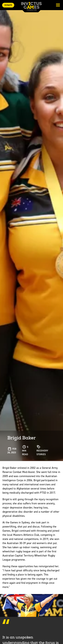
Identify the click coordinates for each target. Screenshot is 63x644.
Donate (8, 5)
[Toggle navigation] (58, 5)
